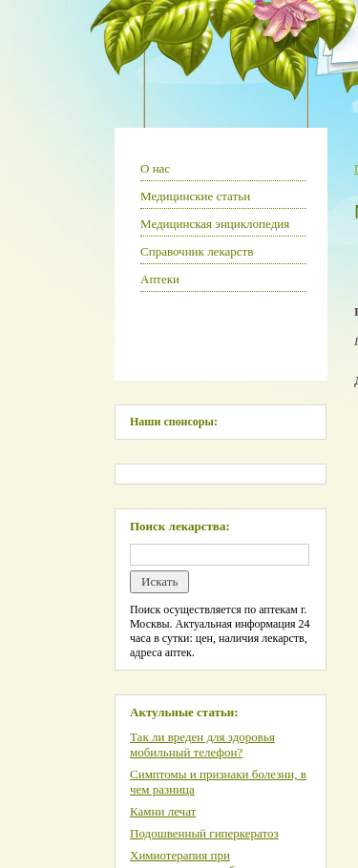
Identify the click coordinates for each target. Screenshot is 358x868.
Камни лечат (163, 811)
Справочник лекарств (197, 251)
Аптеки (160, 279)
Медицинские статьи (195, 196)
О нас (155, 168)
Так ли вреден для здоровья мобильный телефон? (202, 744)
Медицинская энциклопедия (215, 224)
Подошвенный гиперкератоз (204, 833)
